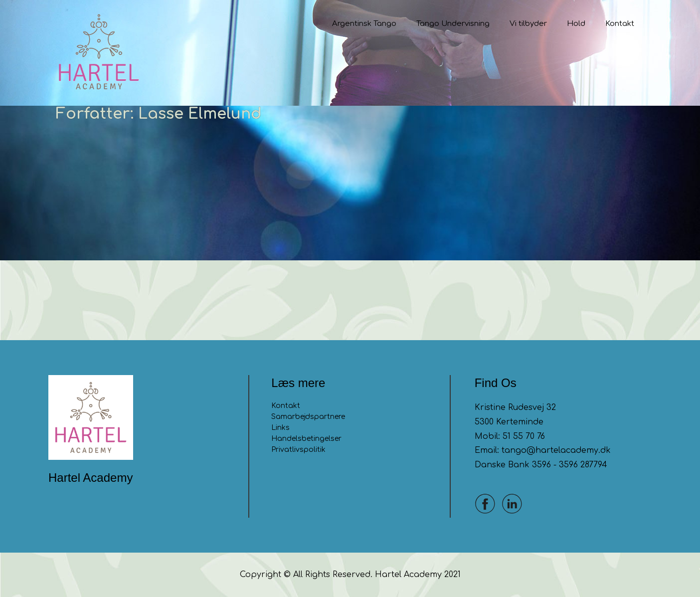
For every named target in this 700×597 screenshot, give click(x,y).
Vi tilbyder (528, 24)
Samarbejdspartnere (308, 417)
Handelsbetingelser (306, 439)
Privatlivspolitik (298, 450)
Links (280, 428)
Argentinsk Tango (364, 24)
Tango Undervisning (453, 24)
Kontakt (620, 24)
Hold (576, 24)
